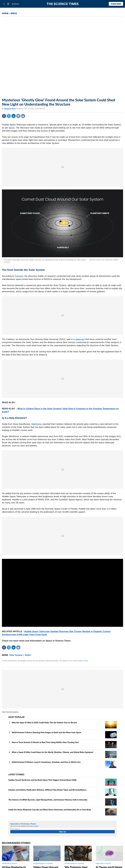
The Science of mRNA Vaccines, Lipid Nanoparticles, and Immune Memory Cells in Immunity (48, 800)
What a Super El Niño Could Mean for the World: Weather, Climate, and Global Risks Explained (52, 752)
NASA (12, 128)
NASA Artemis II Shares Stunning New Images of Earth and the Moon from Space (46, 732)
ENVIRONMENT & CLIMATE (43, 863)
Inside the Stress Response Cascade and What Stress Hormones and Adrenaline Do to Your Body (50, 810)
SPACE (14, 13)
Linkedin (14, 116)
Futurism (19, 276)
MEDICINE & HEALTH (10, 863)
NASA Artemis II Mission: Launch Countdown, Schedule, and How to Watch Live (46, 762)
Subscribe (116, 4)
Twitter (9, 116)
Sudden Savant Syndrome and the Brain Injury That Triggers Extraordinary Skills (42, 780)
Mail (23, 116)
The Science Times (63, 4)
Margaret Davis (10, 109)
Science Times (83, 661)
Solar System (16, 655)
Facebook (4, 116)
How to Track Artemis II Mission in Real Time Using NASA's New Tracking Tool (45, 742)
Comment (18, 116)
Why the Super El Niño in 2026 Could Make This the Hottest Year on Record (44, 722)
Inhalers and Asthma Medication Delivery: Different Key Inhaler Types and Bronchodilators (47, 790)
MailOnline (37, 424)
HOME (5, 13)
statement (80, 339)
